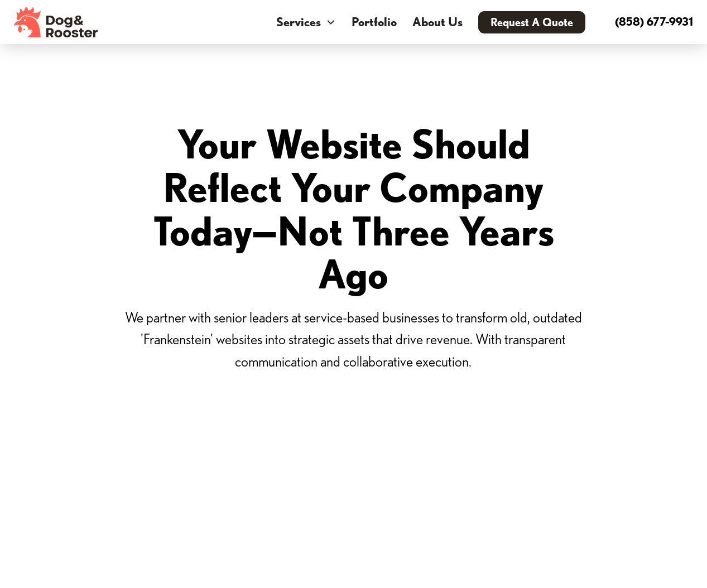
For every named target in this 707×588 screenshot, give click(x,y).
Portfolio (374, 22)
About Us (437, 22)
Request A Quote (532, 22)
